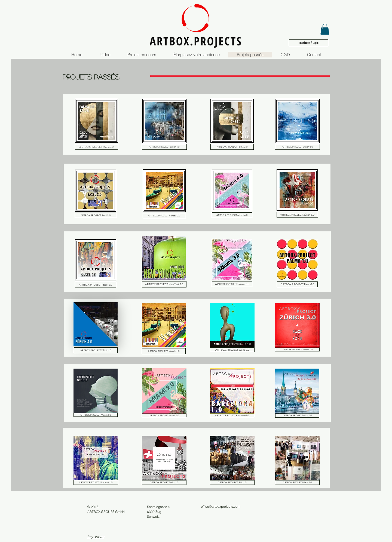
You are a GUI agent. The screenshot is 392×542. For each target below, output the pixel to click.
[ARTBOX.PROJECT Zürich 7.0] (164, 147)
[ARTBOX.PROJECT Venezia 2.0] (164, 216)
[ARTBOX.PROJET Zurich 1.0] (164, 483)
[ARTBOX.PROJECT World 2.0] (232, 350)
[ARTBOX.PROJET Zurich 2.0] (297, 416)
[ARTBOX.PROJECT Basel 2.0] (96, 285)
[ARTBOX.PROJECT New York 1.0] (96, 482)
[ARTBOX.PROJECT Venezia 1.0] (164, 351)
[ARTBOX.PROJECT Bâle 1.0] (232, 483)
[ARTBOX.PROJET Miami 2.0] (164, 415)
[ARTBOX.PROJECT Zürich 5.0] (297, 215)
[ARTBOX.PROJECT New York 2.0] (164, 284)
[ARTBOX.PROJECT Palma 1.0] (297, 284)
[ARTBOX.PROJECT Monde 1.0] (297, 350)
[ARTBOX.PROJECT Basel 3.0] (96, 215)
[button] (325, 29)
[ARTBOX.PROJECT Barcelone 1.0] (232, 415)
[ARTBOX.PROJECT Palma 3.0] (97, 147)
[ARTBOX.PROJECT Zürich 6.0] (297, 147)
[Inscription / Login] (309, 43)
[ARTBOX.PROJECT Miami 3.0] (232, 284)
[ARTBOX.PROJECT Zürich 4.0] (96, 350)
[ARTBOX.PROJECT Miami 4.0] (232, 215)
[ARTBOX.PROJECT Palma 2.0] (232, 147)
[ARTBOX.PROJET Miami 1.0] (297, 483)
